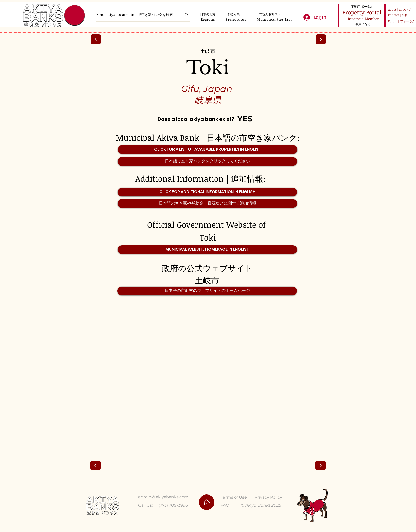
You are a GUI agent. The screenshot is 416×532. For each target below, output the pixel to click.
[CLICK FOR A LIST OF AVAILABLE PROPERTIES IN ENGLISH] (208, 150)
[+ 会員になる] (362, 24)
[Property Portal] (362, 12)
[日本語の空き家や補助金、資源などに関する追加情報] (207, 204)
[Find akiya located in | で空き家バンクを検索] (135, 15)
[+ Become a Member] (362, 19)
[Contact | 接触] (398, 15)
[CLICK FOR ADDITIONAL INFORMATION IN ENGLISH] (207, 192)
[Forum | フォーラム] (401, 21)
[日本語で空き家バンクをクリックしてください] (207, 161)
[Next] (96, 39)
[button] (208, 19)
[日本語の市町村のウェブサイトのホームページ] (207, 291)
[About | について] (398, 10)
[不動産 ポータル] (362, 6)
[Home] (207, 502)
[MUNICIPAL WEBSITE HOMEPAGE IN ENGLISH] (207, 250)
